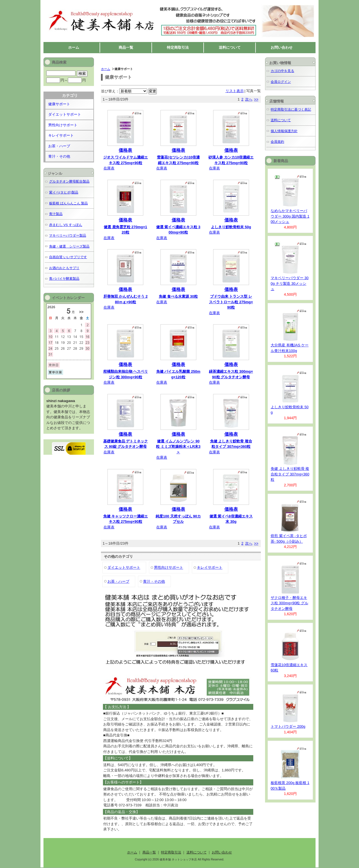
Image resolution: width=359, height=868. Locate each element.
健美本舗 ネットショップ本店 (97, 6)
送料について (230, 47)
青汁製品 (56, 214)
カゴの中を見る (282, 71)
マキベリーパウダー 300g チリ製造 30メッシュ (290, 283)
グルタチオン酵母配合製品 (69, 181)
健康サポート (59, 104)
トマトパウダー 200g (288, 726)
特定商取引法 (178, 47)
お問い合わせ (282, 47)
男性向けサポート (169, 567)
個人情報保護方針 (284, 131)
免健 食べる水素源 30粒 (178, 296)
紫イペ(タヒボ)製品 (64, 192)
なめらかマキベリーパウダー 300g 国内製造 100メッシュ (290, 216)
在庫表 (109, 168)
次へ (249, 99)
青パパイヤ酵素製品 (64, 278)
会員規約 (277, 142)
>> (256, 99)
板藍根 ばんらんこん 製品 (69, 203)
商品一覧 (126, 47)
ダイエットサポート (124, 567)
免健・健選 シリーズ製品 (69, 246)
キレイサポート (210, 567)
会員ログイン (281, 82)
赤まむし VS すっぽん (66, 225)
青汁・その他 (154, 581)
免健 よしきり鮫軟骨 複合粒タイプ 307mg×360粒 (290, 474)
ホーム (74, 47)
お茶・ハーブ (118, 581)
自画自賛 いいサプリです (68, 257)
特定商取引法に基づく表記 (291, 109)
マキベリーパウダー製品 (68, 235)
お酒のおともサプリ (64, 268)
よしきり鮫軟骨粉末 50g (231, 227)
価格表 (125, 150)
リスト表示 (235, 91)
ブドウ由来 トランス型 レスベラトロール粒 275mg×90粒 (231, 302)
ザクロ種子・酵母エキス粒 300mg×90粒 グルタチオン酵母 (289, 603)
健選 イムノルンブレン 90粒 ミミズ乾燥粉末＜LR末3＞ (178, 447)
